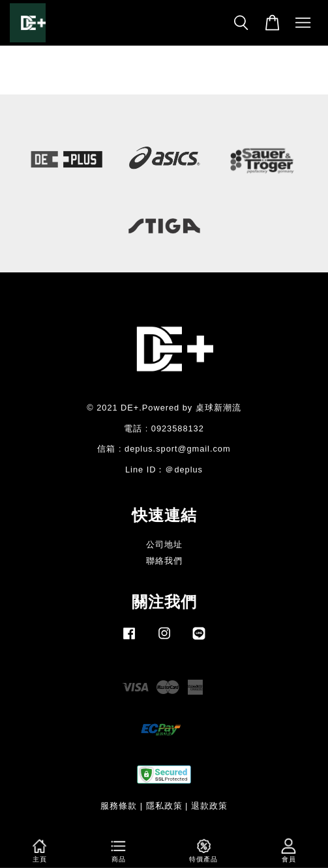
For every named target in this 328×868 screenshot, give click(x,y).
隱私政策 (164, 806)
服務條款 (119, 806)
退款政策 (209, 806)
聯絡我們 (164, 561)
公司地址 (164, 544)
